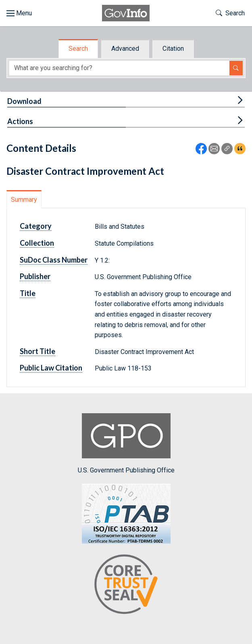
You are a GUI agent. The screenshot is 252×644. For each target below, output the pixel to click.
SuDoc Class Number (54, 260)
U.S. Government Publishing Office (126, 444)
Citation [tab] (173, 49)
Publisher (35, 276)
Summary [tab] (24, 200)
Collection (37, 243)
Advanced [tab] (125, 49)
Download (24, 101)
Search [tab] (78, 49)
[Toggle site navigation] (19, 13)
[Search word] (119, 68)
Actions (20, 121)
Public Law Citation (51, 368)
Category (36, 226)
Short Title (37, 351)
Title (28, 293)
